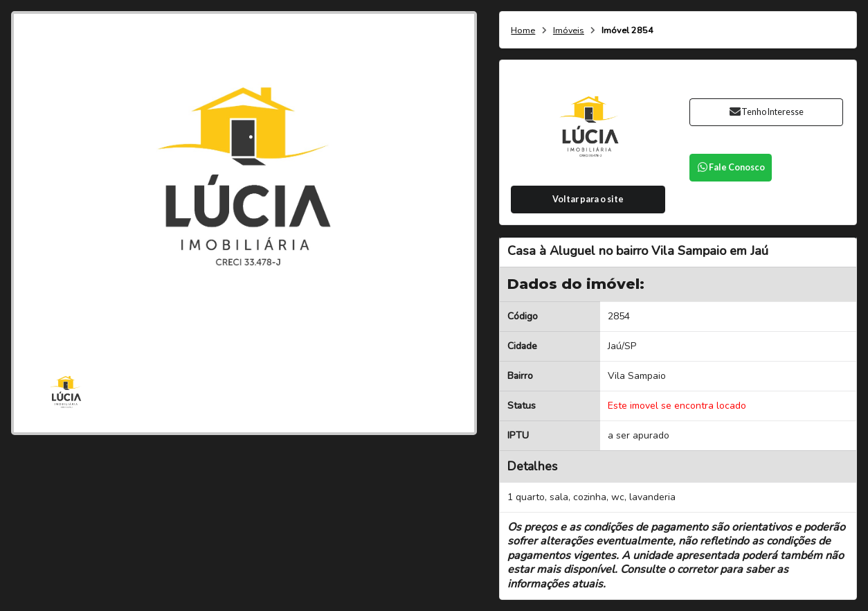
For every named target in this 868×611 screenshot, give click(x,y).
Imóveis (569, 31)
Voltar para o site (588, 199)
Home (523, 31)
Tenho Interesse (766, 112)
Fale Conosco (731, 167)
